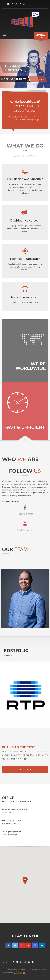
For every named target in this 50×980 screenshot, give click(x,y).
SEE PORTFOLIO (38, 79)
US (41, 37)
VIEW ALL (10, 656)
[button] (25, 881)
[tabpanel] (25, 64)
